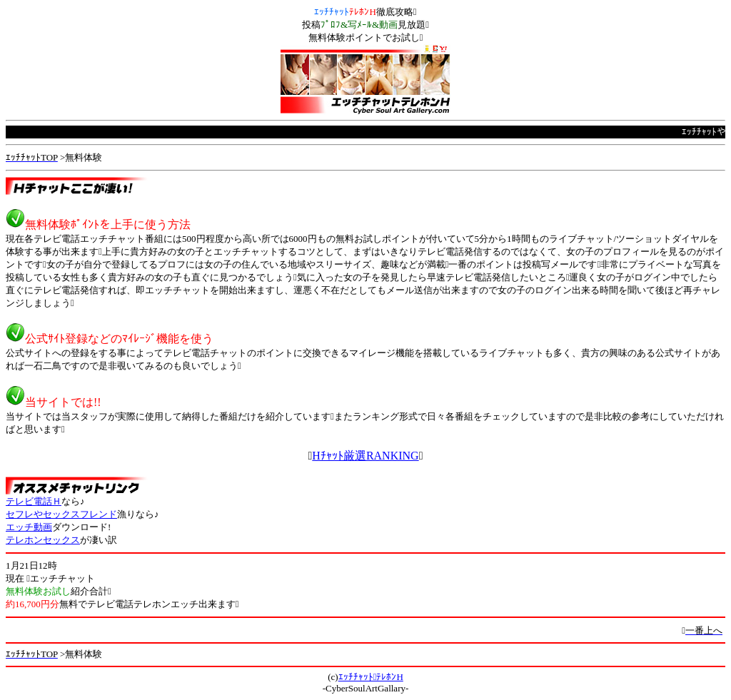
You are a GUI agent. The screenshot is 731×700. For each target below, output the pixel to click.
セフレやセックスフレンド (61, 514)
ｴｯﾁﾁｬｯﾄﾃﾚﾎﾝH (371, 677)
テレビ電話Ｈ (34, 501)
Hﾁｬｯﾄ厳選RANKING (365, 456)
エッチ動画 (29, 527)
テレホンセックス (43, 540)
